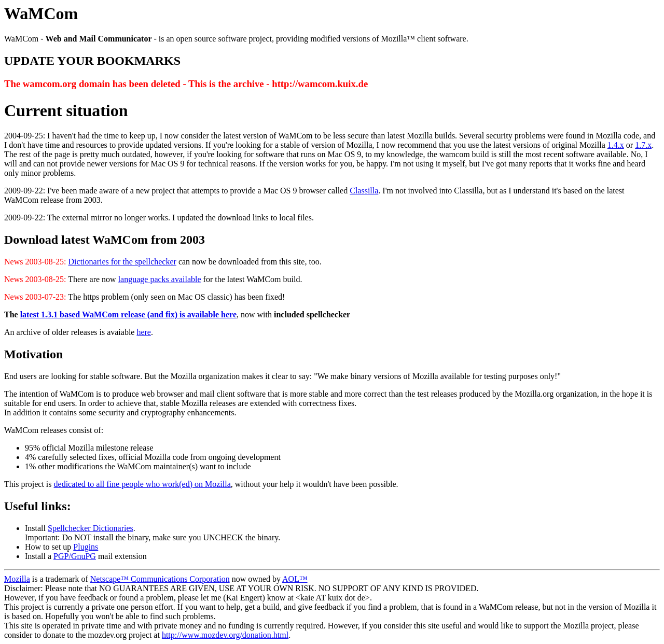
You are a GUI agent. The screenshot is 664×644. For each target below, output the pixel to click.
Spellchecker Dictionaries (91, 528)
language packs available (160, 279)
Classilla (364, 191)
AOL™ (295, 579)
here (144, 332)
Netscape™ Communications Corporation (160, 579)
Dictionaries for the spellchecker (122, 262)
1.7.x (643, 145)
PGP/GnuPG (75, 556)
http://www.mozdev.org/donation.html (225, 635)
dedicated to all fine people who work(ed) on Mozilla (142, 484)
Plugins (86, 547)
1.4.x (616, 145)
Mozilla (17, 579)
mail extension (121, 556)
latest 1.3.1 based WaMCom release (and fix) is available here (128, 314)
